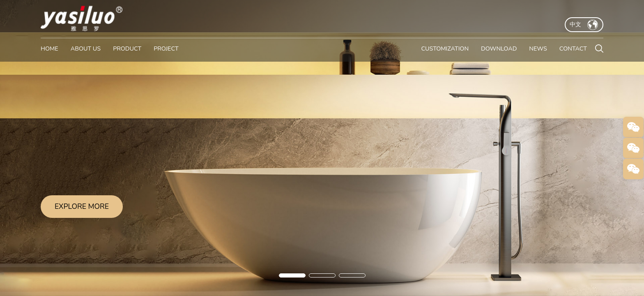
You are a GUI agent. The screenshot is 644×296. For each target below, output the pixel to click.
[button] (292, 275)
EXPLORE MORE (82, 206)
